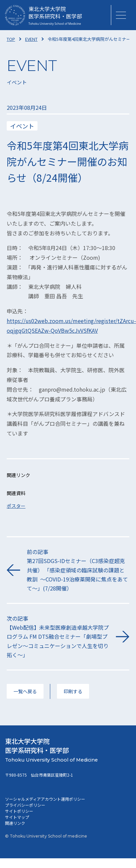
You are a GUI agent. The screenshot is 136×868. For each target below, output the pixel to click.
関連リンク (15, 823)
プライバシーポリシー (25, 805)
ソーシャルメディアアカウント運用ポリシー (45, 799)
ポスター (16, 506)
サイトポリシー (19, 811)
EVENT (31, 39)
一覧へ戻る (25, 691)
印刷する (73, 691)
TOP (11, 39)
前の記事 (78, 570)
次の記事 (58, 637)
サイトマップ (17, 817)
